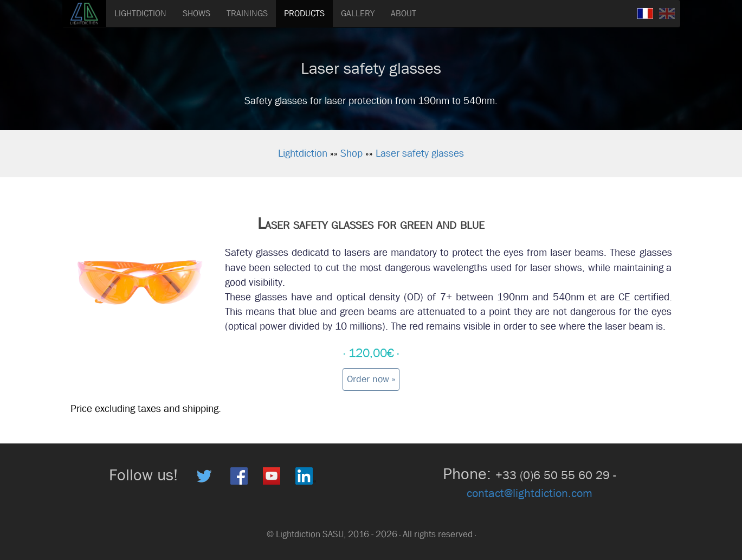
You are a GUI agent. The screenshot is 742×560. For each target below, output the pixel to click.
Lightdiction (303, 153)
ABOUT (404, 13)
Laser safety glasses (420, 153)
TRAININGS (247, 13)
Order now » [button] (371, 379)
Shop (351, 153)
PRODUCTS (304, 13)
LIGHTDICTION (140, 13)
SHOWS (196, 13)
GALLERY (358, 13)
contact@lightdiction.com (530, 493)
